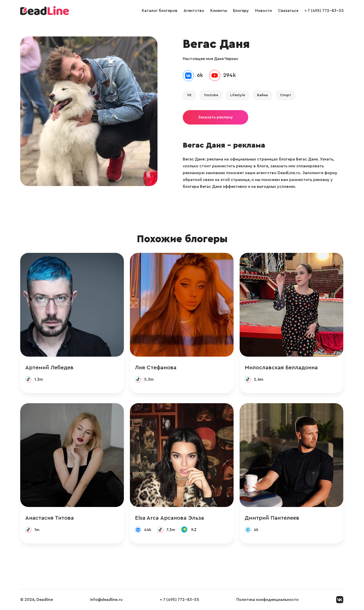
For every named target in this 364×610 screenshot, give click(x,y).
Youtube (211, 95)
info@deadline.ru (106, 600)
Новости (264, 11)
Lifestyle (238, 95)
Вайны (263, 95)
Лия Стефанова (156, 368)
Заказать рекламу (215, 117)
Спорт (286, 95)
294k (230, 75)
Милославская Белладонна (281, 368)
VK (189, 95)
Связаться (288, 11)
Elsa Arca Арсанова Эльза (169, 518)
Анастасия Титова (50, 518)
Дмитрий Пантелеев (272, 518)
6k (200, 75)
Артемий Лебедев (49, 368)
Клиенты (219, 11)
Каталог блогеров (160, 11)
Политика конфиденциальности (267, 600)
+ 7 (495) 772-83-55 (324, 11)
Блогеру (241, 11)
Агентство (194, 11)
